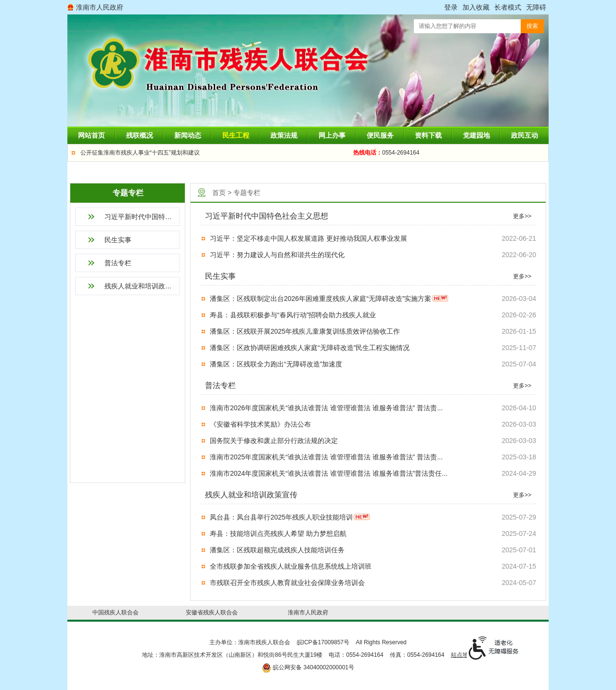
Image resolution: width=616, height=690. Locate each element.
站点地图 (462, 655)
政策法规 (284, 135)
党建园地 (476, 135)
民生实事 (118, 240)
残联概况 (140, 135)
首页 (219, 193)
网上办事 (332, 135)
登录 (451, 7)
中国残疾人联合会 (115, 612)
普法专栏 (118, 263)
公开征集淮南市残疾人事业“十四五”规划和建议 (140, 153)
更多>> (522, 216)
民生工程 (236, 135)
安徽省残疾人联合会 (212, 612)
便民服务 (380, 135)
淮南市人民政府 (100, 7)
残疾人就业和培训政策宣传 (142, 286)
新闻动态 (188, 135)
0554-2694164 (386, 153)
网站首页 (91, 135)
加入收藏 (476, 7)
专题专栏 (247, 193)
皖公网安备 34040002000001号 (308, 667)
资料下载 (428, 135)
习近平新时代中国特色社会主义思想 (142, 217)
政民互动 (525, 135)
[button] (508, 7)
